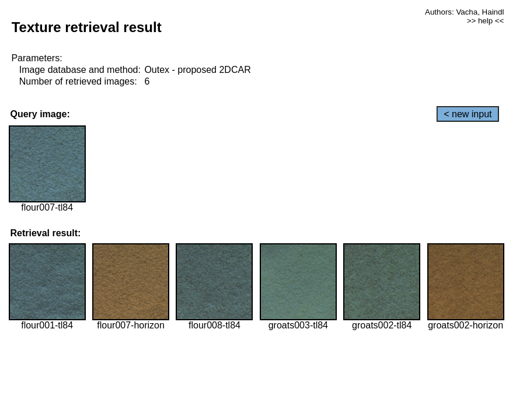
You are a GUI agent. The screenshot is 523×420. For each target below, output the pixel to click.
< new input (468, 114)
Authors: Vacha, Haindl (464, 12)
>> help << (486, 21)
